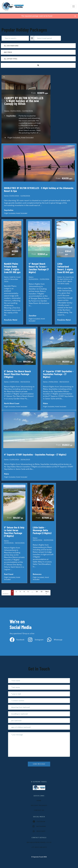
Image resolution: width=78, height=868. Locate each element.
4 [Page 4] (24, 592)
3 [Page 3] (20, 592)
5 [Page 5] (28, 592)
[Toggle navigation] (74, 6)
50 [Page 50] (37, 592)
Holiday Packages (39, 805)
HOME (39, 801)
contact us (39, 810)
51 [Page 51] (42, 592)
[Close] (75, 16)
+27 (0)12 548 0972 (39, 847)
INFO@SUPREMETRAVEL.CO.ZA (39, 842)
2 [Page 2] (16, 592)
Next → (47, 593)
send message (39, 764)
